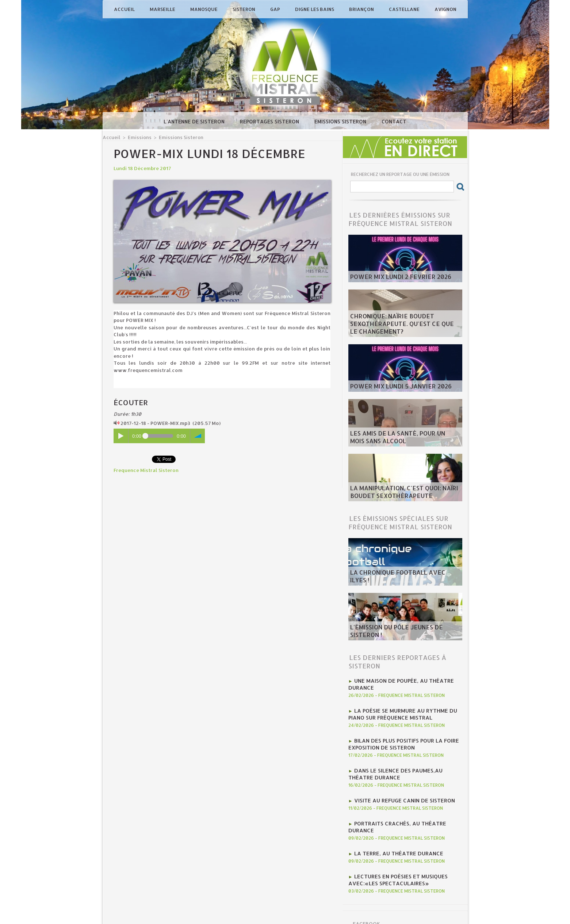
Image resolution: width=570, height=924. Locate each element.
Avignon (445, 9)
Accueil (125, 9)
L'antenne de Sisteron (195, 121)
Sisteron (244, 9)
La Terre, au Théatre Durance (394, 835)
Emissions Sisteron (341, 121)
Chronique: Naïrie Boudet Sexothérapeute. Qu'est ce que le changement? (395, 326)
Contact (394, 121)
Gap (276, 9)
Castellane (405, 9)
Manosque (204, 9)
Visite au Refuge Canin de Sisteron (399, 791)
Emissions (137, 137)
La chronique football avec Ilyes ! (396, 581)
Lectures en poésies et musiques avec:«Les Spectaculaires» (393, 860)
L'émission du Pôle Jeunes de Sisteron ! (400, 636)
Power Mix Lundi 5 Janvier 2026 (391, 387)
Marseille (163, 9)
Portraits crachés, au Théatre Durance (408, 813)
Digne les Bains (315, 9)
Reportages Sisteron (270, 121)
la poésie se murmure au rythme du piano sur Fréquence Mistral (398, 711)
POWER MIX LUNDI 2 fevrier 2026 (391, 277)
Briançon (362, 9)
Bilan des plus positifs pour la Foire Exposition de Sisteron (399, 739)
